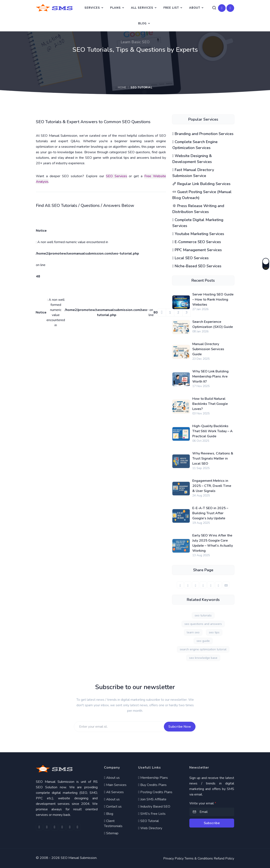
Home (122, 88)
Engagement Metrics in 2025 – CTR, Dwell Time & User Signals (212, 486)
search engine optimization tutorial (203, 649)
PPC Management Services (197, 250)
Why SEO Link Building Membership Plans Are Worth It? (210, 376)
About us (112, 778)
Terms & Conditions (199, 858)
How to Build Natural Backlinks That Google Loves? (210, 404)
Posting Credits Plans (155, 792)
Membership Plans (153, 778)
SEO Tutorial (148, 821)
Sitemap (111, 833)
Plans (115, 8)
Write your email (203, 803)
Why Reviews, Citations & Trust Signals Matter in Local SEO (213, 458)
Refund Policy (224, 858)
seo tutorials (203, 615)
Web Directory (150, 828)
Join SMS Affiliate (152, 799)
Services (92, 8)
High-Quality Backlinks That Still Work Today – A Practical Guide (212, 431)
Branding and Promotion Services (203, 134)
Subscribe (212, 823)
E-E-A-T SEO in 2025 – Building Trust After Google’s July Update (210, 513)
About (195, 8)
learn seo (193, 632)
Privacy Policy (173, 858)
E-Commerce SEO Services (197, 242)
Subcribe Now (180, 727)
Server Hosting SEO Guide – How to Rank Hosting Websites (213, 300)
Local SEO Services (191, 258)
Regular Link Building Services (201, 184)
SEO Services (117, 176)
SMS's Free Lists (152, 814)
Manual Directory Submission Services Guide (208, 349)
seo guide (203, 641)
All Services (142, 8)
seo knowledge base (203, 658)
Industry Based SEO (154, 807)
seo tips (214, 632)
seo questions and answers (203, 624)
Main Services (115, 785)
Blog (142, 24)
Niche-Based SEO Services (197, 266)
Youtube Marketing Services (198, 234)
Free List (171, 8)
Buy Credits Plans (152, 785)
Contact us (113, 807)
